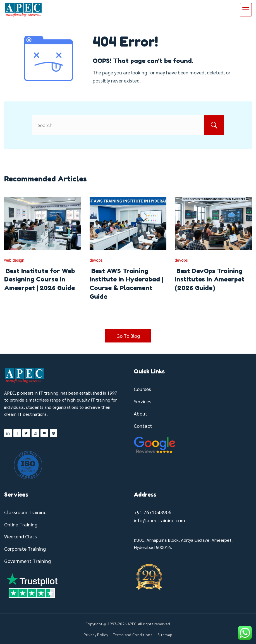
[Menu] (246, 10)
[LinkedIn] (8, 433)
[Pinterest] (54, 433)
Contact (143, 426)
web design (14, 260)
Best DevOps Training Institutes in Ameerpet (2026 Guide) (210, 280)
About (141, 413)
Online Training (21, 524)
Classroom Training (25, 512)
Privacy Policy (96, 635)
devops (96, 260)
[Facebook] (17, 433)
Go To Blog (128, 336)
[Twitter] (26, 433)
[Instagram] (35, 433)
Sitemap (165, 635)
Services (143, 401)
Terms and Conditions (133, 635)
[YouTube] (44, 433)
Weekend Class (21, 536)
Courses (142, 389)
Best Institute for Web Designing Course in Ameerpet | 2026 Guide (40, 280)
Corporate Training (25, 549)
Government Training (27, 561)
